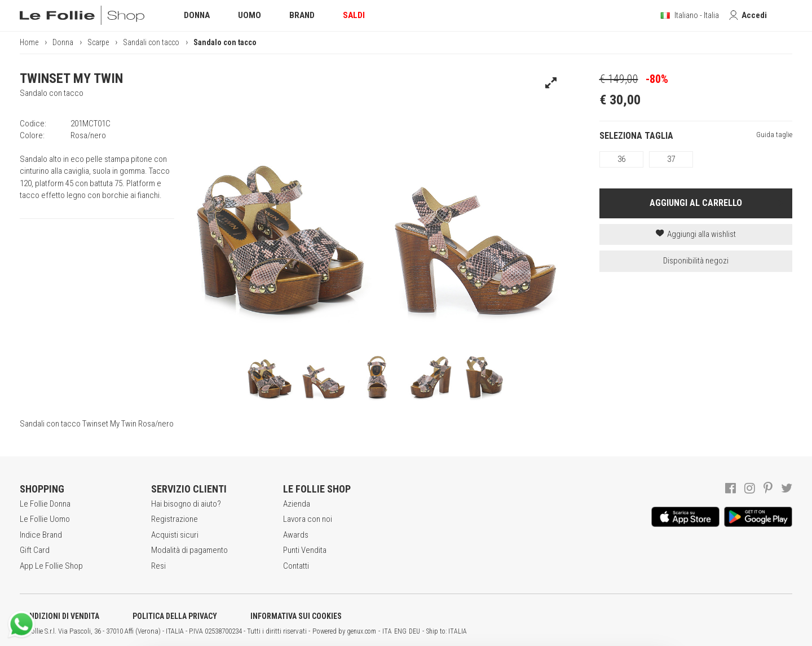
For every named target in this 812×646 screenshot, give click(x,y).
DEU (414, 631)
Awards (296, 535)
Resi (158, 566)
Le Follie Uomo (45, 519)
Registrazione (175, 519)
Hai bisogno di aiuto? (186, 504)
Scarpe (98, 42)
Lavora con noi (308, 519)
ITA (387, 631)
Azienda (297, 504)
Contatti (296, 566)
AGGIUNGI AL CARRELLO (696, 203)
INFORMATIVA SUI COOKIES (296, 616)
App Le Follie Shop (51, 566)
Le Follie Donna (45, 504)
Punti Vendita (305, 550)
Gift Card (35, 550)
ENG (400, 631)
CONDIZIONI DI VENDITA (59, 616)
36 (621, 159)
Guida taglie (774, 135)
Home (29, 42)
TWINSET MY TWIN (71, 78)
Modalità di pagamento (189, 550)
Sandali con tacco (151, 42)
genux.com (361, 631)
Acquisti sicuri (175, 535)
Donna (63, 42)
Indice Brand (41, 535)
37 (671, 159)
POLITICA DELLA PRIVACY (175, 616)
